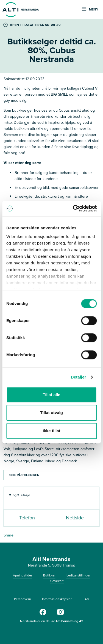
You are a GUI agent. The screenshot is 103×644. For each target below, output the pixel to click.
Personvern (23, 599)
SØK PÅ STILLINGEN (24, 475)
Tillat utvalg (51, 413)
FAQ (86, 599)
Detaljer (79, 377)
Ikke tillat (51, 431)
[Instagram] (60, 614)
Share (9, 535)
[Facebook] (43, 614)
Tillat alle (52, 395)
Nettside (75, 518)
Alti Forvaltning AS (69, 621)
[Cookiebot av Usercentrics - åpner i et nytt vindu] (73, 208)
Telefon (27, 518)
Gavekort (57, 581)
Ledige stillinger (78, 575)
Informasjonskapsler (57, 599)
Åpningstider (23, 575)
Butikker (49, 575)
